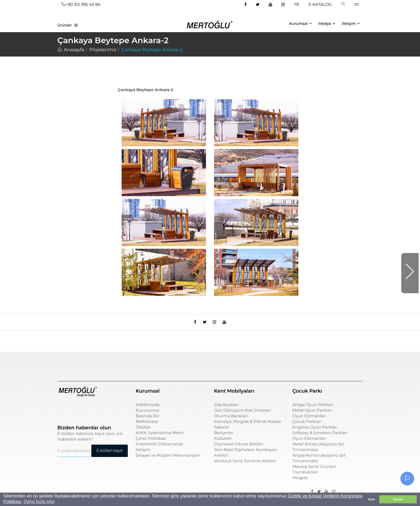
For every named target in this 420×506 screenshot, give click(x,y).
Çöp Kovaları (226, 408)
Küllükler (223, 442)
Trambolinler (305, 476)
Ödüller (143, 431)
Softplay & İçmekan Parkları (320, 436)
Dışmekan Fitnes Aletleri (239, 448)
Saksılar (222, 431)
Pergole (300, 481)
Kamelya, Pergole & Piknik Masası (247, 425)
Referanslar (147, 425)
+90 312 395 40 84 (81, 4)
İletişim (351, 23)
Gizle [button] (372, 499)
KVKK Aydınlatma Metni (160, 436)
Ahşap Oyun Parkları (313, 408)
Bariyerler (224, 436)
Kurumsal (301, 23)
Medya (327, 23)
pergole (301, 367)
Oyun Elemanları (309, 420)
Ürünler (65, 25)
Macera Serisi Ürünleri (314, 470)
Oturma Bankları (231, 420)
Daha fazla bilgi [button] (39, 502)
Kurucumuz (148, 414)
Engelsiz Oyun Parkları (315, 431)
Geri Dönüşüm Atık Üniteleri (242, 414)
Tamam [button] (398, 499)
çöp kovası (147, 367)
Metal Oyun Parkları (312, 414)
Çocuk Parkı (70, 367)
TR (296, 4)
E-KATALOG (320, 4)
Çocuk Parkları (307, 425)
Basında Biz (148, 420)
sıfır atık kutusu (230, 367)
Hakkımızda (148, 408)
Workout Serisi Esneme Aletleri (245, 465)
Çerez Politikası (151, 442)
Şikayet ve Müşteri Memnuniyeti (168, 459)
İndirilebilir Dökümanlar (160, 448)
